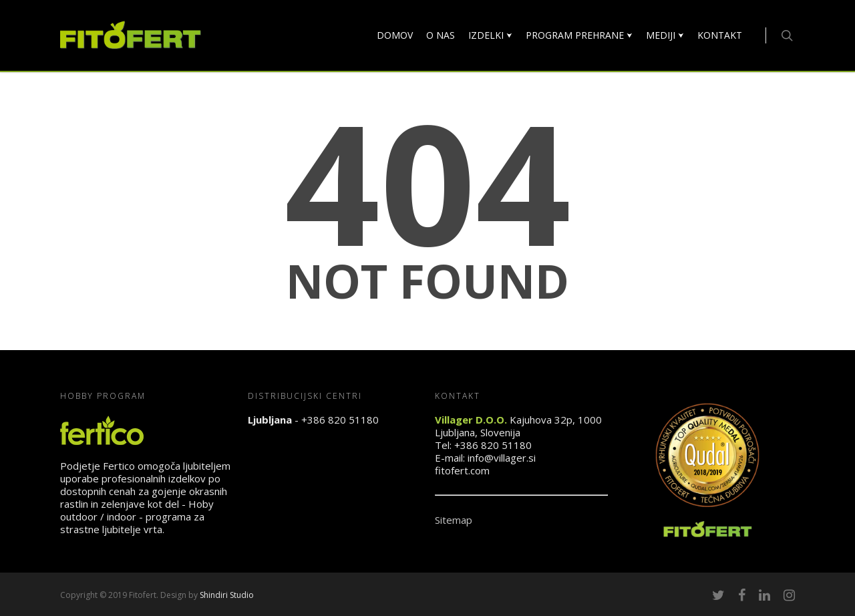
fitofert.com (462, 470)
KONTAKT (720, 35)
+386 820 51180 (340, 420)
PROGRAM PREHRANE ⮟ (579, 35)
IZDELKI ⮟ (490, 35)
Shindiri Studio (227, 595)
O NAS (441, 35)
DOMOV (395, 35)
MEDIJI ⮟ (665, 35)
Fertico (119, 466)
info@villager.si (502, 458)
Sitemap (454, 520)
